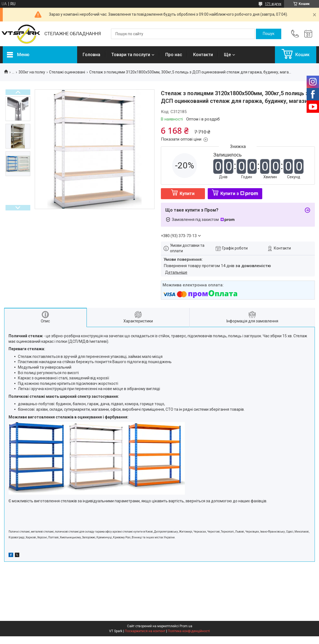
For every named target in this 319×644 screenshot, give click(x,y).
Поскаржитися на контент (145, 631)
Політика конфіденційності (189, 631)
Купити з (239, 194)
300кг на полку (32, 72)
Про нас (174, 55)
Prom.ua (186, 626)
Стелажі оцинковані (67, 72)
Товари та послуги (131, 55)
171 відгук (273, 4)
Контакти (203, 55)
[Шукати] (269, 34)
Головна (91, 55)
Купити (187, 194)
